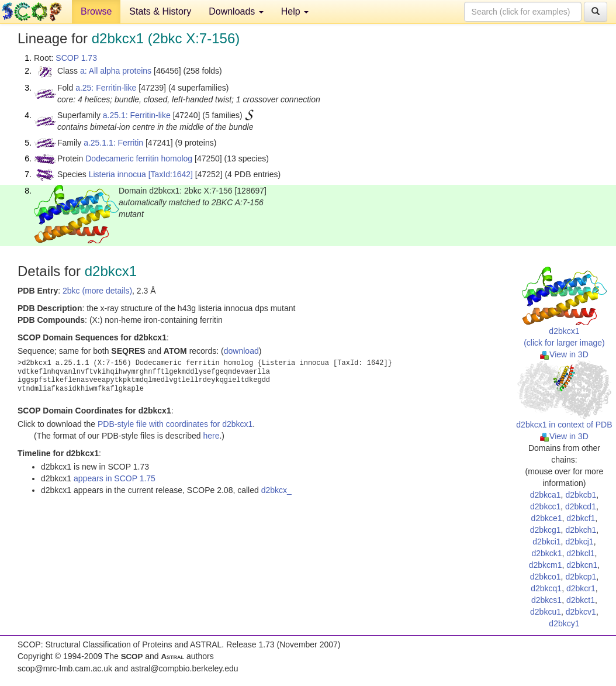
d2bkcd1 (581, 506)
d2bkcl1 (580, 553)
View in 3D (564, 354)
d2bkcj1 (579, 542)
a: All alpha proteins (116, 71)
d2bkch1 (581, 530)
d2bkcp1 (581, 577)
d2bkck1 (546, 553)
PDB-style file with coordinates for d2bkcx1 (175, 424)
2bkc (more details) (97, 291)
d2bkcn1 (582, 565)
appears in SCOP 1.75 (115, 478)
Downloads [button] (236, 11)
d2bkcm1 (546, 565)
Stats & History (160, 11)
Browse (96, 11)
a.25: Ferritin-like (106, 88)
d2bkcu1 (546, 612)
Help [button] (295, 11)
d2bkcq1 (546, 588)
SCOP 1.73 (76, 58)
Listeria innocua (117, 174)
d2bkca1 (546, 495)
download (241, 351)
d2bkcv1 (581, 612)
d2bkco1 (546, 577)
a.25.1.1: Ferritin (113, 143)
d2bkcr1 (581, 588)
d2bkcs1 (546, 600)
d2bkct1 (581, 600)
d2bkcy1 (564, 623)
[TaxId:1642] (171, 174)
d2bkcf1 (581, 518)
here (211, 436)
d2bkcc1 (545, 506)
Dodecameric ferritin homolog (139, 158)
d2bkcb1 (581, 495)
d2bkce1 (547, 518)
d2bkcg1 (546, 530)
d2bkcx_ (276, 490)
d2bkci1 (546, 542)
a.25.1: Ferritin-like (137, 115)
